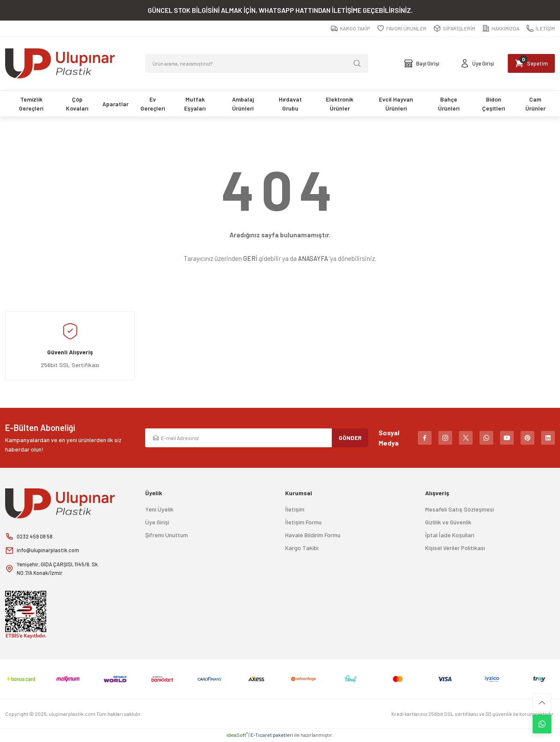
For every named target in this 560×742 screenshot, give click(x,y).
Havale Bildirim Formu (313, 535)
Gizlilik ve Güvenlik (448, 522)
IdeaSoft (237, 736)
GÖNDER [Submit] (350, 438)
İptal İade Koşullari (450, 535)
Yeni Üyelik (159, 509)
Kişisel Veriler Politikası (455, 548)
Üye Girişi (157, 522)
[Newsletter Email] (257, 438)
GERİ (250, 258)
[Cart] (527, 63)
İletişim (295, 509)
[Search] (257, 63)
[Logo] (60, 63)
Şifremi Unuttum (167, 535)
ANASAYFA (313, 258)
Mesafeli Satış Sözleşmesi (460, 509)
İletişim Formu (303, 522)
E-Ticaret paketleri (272, 736)
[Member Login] (466, 63)
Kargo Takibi (302, 548)
